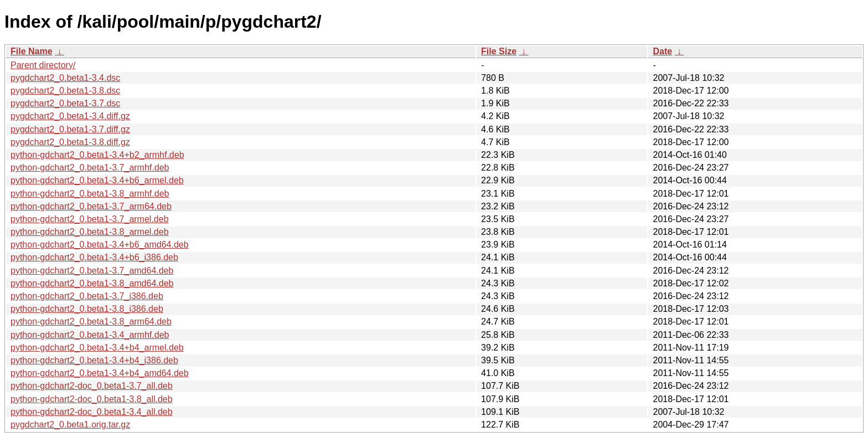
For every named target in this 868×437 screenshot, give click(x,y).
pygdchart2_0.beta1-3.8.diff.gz (70, 142)
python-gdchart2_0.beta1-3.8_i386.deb (87, 309)
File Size (499, 51)
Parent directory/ (43, 65)
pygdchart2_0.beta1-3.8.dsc (65, 91)
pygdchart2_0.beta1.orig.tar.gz (70, 425)
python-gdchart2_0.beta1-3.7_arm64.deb (91, 206)
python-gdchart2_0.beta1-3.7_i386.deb (87, 296)
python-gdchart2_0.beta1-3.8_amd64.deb (92, 283)
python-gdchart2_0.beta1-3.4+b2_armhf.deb (97, 155)
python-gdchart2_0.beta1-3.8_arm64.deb (91, 322)
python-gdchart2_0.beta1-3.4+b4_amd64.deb (100, 373)
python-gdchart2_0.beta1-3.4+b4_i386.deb (94, 360)
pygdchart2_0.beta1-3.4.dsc (65, 78)
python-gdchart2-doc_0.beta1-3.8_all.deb (92, 399)
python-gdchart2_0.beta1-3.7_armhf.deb (90, 168)
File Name (32, 51)
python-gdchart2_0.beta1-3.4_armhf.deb (90, 335)
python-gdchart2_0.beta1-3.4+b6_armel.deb (97, 180)
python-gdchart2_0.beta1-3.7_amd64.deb (92, 271)
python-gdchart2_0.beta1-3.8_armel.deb (90, 232)
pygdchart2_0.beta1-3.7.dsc (65, 103)
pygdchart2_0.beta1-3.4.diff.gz (70, 116)
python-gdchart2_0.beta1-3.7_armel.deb (90, 219)
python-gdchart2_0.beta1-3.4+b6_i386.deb (94, 257)
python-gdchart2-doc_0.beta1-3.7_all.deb (92, 386)
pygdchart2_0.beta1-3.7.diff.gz (70, 129)
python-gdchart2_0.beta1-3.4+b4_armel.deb (97, 348)
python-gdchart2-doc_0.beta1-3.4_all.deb (92, 412)
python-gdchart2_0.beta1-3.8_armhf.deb (90, 194)
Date (662, 51)
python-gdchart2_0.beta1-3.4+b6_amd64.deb (100, 245)
